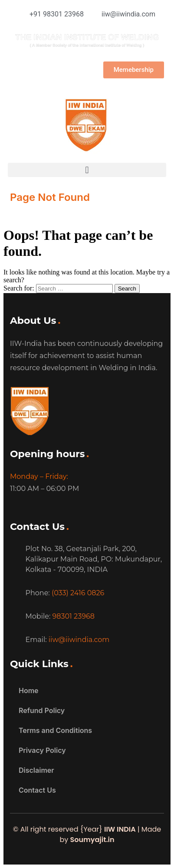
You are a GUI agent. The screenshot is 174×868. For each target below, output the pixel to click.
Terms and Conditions (55, 730)
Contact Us (37, 790)
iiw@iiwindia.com (79, 640)
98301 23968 (74, 616)
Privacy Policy (42, 750)
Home (29, 691)
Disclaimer (36, 770)
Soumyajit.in (92, 840)
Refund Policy (42, 710)
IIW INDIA (120, 829)
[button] (87, 170)
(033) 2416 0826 (78, 593)
